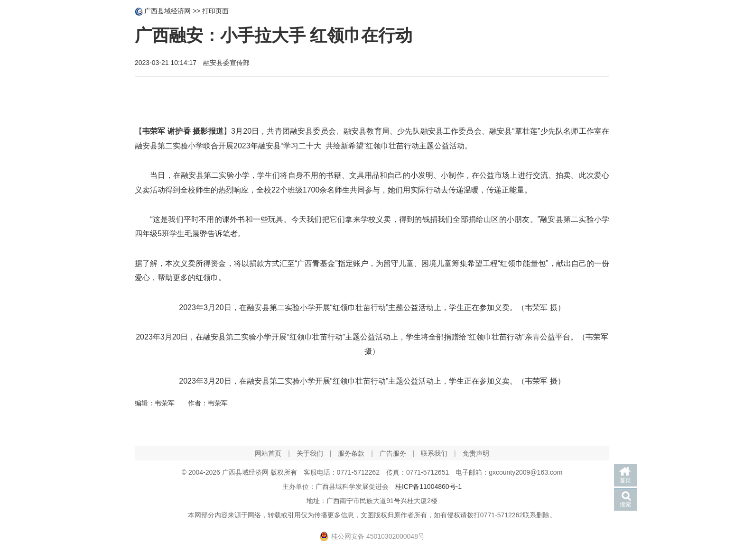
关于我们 (310, 453)
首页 (625, 480)
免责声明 (476, 453)
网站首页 (268, 453)
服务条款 (351, 453)
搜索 (625, 505)
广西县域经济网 (167, 11)
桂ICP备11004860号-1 (428, 487)
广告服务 (393, 453)
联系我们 (434, 453)
